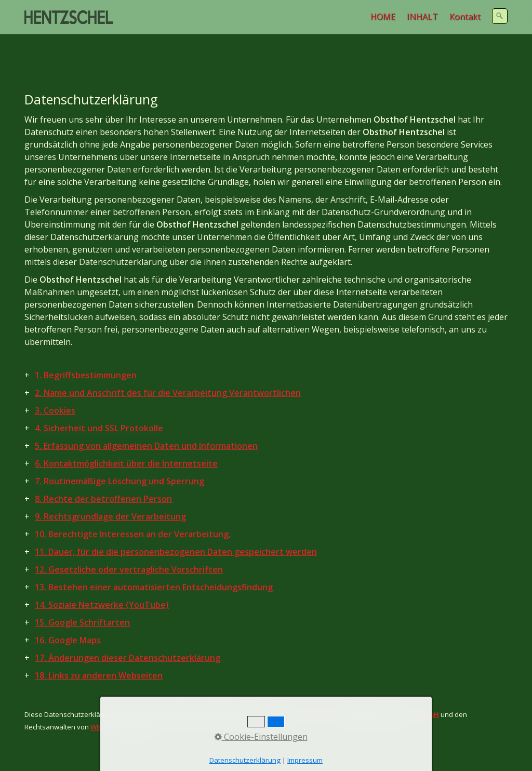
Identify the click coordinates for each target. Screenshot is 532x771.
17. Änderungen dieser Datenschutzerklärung (128, 633)
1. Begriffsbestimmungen (86, 350)
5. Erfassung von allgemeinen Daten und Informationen (146, 421)
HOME (383, 17)
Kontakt (465, 17)
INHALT (422, 17)
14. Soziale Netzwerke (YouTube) (102, 580)
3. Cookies (55, 385)
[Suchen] (500, 16)
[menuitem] (383, 17)
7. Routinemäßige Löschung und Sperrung (119, 456)
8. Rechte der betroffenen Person (103, 474)
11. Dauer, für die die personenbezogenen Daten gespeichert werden (176, 527)
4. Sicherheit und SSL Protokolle (99, 403)
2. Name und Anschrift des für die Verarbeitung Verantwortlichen (168, 368)
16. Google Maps (68, 615)
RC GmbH (424, 689)
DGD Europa (315, 689)
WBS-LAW (106, 702)
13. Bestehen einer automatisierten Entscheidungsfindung (154, 562)
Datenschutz (83, 749)
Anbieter (39, 749)
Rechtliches (131, 749)
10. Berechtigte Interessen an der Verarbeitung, (133, 509)
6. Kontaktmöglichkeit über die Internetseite (126, 438)
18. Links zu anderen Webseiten (99, 650)
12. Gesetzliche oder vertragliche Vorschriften (129, 544)
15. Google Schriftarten (82, 597)
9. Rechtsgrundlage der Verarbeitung (110, 491)
